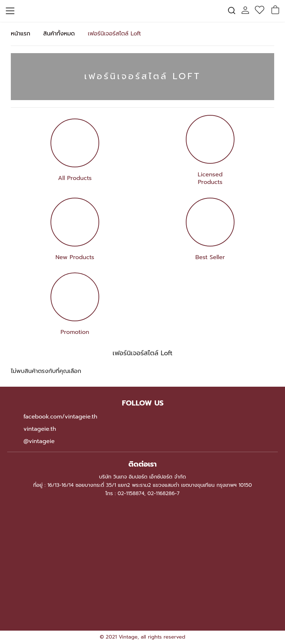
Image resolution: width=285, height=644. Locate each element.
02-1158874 (131, 493)
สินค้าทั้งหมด (59, 34)
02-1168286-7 (164, 493)
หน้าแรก (21, 34)
